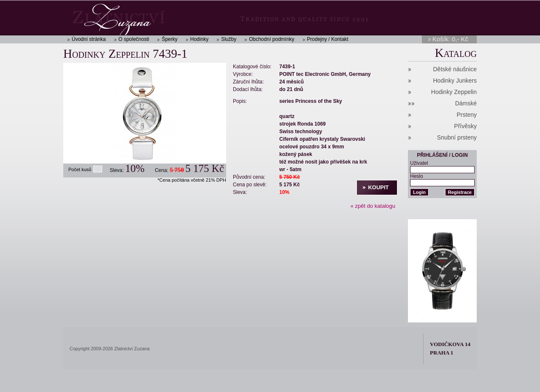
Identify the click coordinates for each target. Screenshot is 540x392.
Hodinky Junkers (455, 81)
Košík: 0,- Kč (450, 39)
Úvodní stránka (89, 39)
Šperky (169, 39)
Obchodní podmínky (271, 39)
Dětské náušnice (455, 69)
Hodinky (199, 39)
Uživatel (419, 163)
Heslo (417, 176)
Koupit (378, 187)
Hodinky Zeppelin (454, 92)
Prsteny (467, 115)
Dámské (466, 103)
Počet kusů (80, 169)
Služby (229, 39)
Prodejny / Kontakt (328, 39)
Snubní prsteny (457, 137)
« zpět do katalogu (373, 206)
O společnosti (134, 39)
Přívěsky (465, 126)
